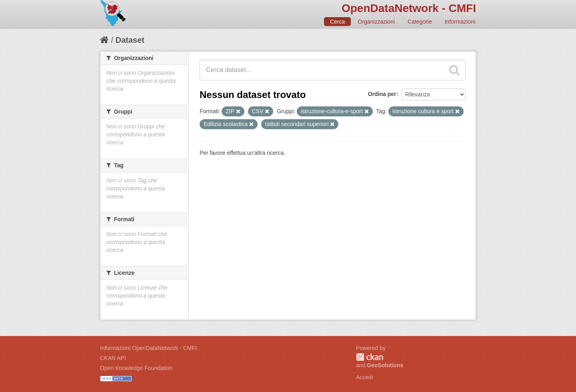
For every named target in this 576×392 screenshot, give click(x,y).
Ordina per (382, 94)
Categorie (420, 22)
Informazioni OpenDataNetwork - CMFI (148, 348)
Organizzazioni (376, 22)
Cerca (337, 22)
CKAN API (113, 358)
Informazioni (460, 22)
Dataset (130, 40)
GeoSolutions (385, 365)
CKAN (370, 357)
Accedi (364, 377)
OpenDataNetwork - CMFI (409, 8)
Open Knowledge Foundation (136, 368)
